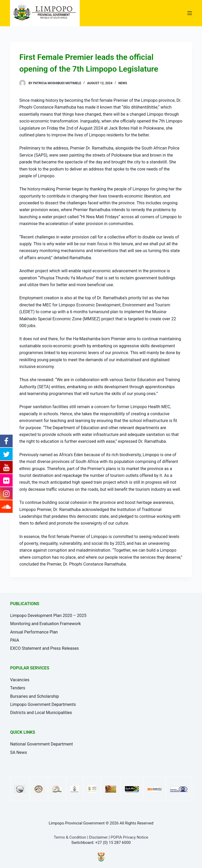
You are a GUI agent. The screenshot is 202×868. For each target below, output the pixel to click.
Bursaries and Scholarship (34, 696)
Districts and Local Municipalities (41, 713)
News (123, 83)
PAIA (14, 640)
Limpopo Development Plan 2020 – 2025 (48, 616)
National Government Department (41, 744)
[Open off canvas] (190, 13)
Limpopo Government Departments (43, 704)
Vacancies (20, 680)
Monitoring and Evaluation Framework (45, 624)
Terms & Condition (70, 837)
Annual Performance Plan (34, 632)
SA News (18, 752)
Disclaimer (99, 837)
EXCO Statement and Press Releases (44, 648)
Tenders (17, 688)
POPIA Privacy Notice (130, 837)
